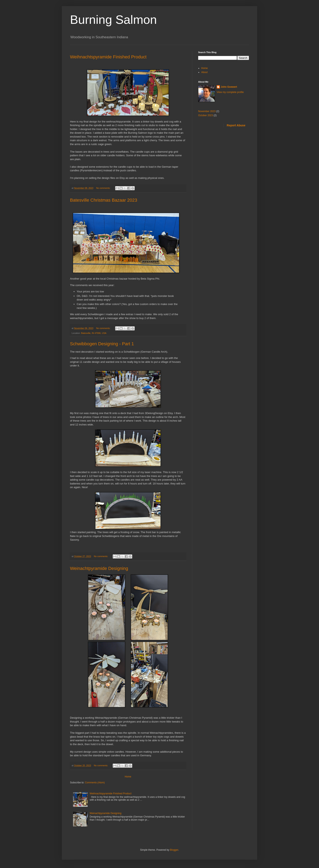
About (204, 72)
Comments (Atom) (95, 783)
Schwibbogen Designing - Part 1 (102, 344)
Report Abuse (236, 125)
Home (128, 777)
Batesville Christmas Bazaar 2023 (104, 200)
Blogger (174, 850)
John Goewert (229, 87)
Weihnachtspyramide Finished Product (108, 57)
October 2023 (206, 115)
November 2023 (207, 111)
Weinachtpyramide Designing (99, 568)
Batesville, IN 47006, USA (94, 333)
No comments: (104, 188)
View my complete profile (230, 92)
